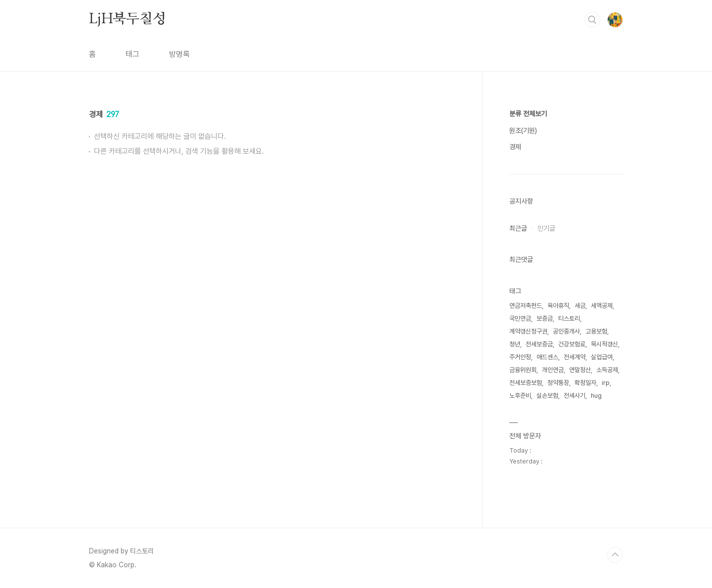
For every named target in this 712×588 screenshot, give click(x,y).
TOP (615, 555)
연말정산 (580, 370)
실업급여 (602, 357)
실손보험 (547, 396)
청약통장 (558, 383)
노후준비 (520, 396)
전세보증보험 (526, 383)
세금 (580, 306)
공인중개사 (566, 331)
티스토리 (569, 318)
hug (596, 396)
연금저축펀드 (526, 306)
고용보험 (596, 331)
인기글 (546, 228)
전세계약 (575, 357)
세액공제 (602, 306)
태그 (133, 54)
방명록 (179, 54)
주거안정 (520, 357)
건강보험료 (572, 344)
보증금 (545, 318)
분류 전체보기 (528, 114)
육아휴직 (558, 306)
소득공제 (607, 370)
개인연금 (553, 370)
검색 (592, 20)
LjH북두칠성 (128, 19)
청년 (515, 344)
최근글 (518, 228)
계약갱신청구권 (528, 331)
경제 (515, 147)
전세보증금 (539, 344)
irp (606, 383)
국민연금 (520, 318)
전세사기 (575, 396)
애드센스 (547, 357)
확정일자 (585, 383)
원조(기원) (523, 130)
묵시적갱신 (604, 344)
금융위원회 (523, 370)
